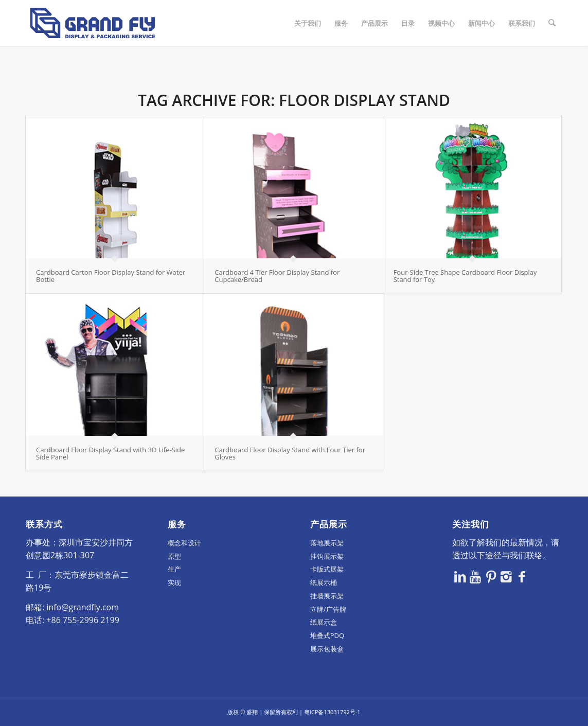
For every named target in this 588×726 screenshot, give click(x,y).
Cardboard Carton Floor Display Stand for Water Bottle (111, 276)
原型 (174, 556)
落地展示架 (327, 543)
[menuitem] (308, 23)
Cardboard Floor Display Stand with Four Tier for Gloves (290, 453)
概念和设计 (184, 543)
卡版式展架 (327, 569)
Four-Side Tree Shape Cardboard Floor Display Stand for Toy (465, 276)
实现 (174, 582)
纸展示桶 (324, 582)
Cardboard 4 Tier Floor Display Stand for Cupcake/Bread (277, 276)
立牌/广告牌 (328, 609)
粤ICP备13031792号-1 (332, 712)
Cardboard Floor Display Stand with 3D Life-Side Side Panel (110, 453)
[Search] (552, 23)
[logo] (93, 23)
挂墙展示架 (327, 596)
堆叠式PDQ (327, 635)
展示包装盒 (327, 649)
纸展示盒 (324, 622)
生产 (174, 569)
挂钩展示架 (327, 556)
